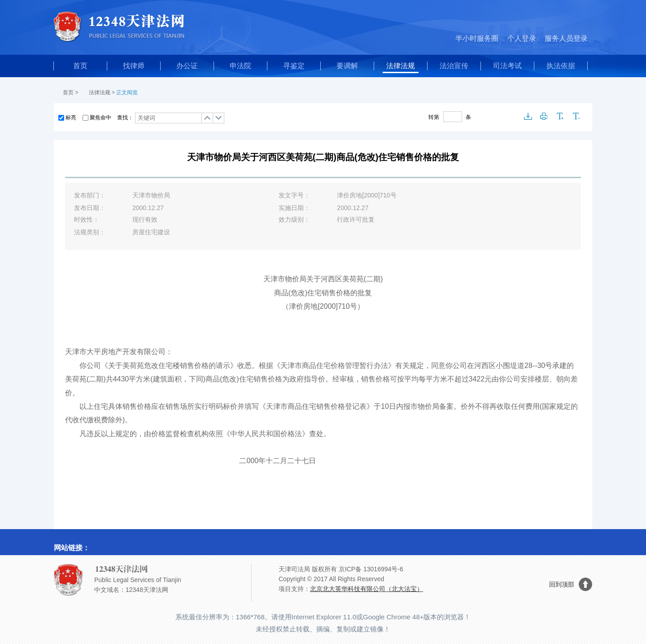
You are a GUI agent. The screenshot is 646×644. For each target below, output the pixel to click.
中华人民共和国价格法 (266, 434)
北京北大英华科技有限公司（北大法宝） (367, 589)
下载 (528, 116)
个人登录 (522, 38)
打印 (544, 116)
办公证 (187, 66)
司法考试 (507, 66)
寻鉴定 (294, 66)
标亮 (71, 118)
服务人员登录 (566, 38)
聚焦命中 (100, 118)
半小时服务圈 (477, 38)
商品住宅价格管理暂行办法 (345, 366)
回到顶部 (562, 584)
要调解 (347, 66)
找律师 (134, 66)
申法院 (240, 66)
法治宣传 (454, 66)
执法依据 (561, 66)
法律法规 (401, 66)
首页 (80, 66)
